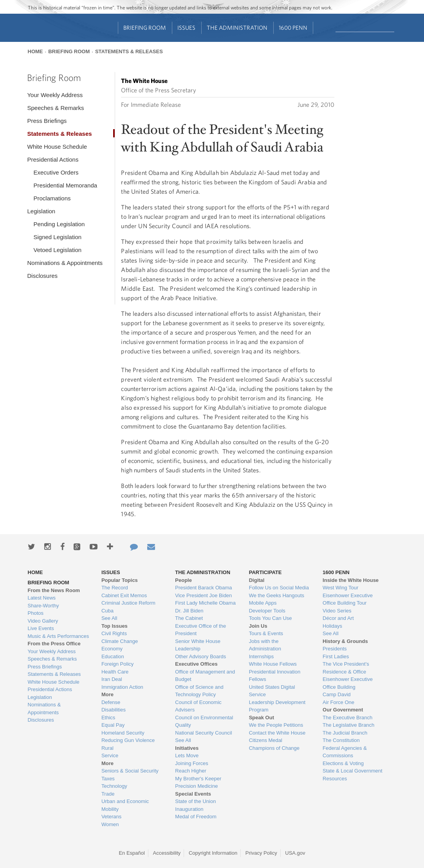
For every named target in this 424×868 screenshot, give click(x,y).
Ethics (108, 718)
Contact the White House (277, 733)
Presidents (335, 649)
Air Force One (338, 702)
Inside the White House (351, 580)
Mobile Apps (263, 603)
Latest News (42, 598)
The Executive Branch (347, 718)
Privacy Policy (261, 853)
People (183, 580)
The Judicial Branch (345, 733)
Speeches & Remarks (55, 108)
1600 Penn (293, 28)
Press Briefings (47, 121)
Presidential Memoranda (65, 185)
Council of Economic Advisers (198, 706)
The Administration (237, 28)
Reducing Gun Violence (128, 740)
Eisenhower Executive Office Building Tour (348, 599)
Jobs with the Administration (265, 645)
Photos (36, 613)
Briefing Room (145, 28)
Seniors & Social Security (130, 771)
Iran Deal (112, 679)
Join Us (258, 626)
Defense (111, 702)
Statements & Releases (129, 51)
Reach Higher (191, 771)
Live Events (41, 628)
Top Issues (115, 626)
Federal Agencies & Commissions (345, 752)
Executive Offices (196, 664)
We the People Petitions (276, 725)
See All (109, 618)
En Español (132, 853)
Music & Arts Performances (59, 636)
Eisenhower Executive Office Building (348, 683)
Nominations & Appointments (65, 263)
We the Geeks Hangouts (277, 595)
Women (110, 824)
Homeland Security (123, 733)
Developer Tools (267, 611)
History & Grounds (345, 641)
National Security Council (203, 733)
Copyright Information (213, 853)
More (107, 694)
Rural (107, 748)
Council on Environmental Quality (204, 721)
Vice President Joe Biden (203, 595)
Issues (186, 28)
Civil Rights (114, 633)
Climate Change (120, 641)
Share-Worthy (43, 606)
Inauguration (189, 809)
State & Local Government (352, 771)
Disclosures (42, 276)
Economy (112, 649)
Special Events (193, 794)
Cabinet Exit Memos (124, 595)
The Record (115, 588)
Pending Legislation (59, 224)
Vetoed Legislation (57, 250)
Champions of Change (274, 748)
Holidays (332, 626)
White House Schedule (57, 147)
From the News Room (54, 590)
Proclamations (52, 198)
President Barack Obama (203, 588)
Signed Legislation (57, 237)
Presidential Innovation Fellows (275, 676)
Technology (114, 786)
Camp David (337, 694)
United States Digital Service (272, 691)
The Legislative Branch (348, 725)
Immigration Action (122, 687)
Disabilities (114, 710)
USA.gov (295, 853)
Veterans (111, 817)
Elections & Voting (343, 763)
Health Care (115, 672)
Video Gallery (43, 621)
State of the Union (195, 801)
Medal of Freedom (196, 817)
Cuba (107, 611)
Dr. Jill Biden (189, 611)
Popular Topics (120, 580)
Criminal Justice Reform (128, 603)
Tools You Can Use (271, 618)
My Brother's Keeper (198, 779)
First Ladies (336, 656)
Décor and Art (338, 618)
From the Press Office (54, 644)
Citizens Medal (266, 740)
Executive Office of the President (200, 630)
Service (110, 755)
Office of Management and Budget (205, 676)
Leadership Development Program (277, 706)
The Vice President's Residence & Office (346, 668)
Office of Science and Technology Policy (199, 691)
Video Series (337, 611)
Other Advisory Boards (200, 656)
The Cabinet (189, 618)
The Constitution (341, 740)
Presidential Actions (53, 159)
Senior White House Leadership (198, 645)
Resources (335, 779)
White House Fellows (273, 664)
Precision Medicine (196, 786)
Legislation (41, 211)
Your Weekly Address (55, 95)
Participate (265, 572)
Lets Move (187, 755)
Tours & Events (266, 633)
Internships (262, 656)
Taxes (108, 779)
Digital (257, 580)
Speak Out (262, 718)
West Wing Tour (340, 588)
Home (35, 51)
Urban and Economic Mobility (125, 805)
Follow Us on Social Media (279, 588)
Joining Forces (192, 763)
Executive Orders (56, 172)
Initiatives (187, 748)
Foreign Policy (117, 664)
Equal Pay (113, 725)
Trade (108, 794)
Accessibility (167, 853)
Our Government (343, 710)
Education (113, 656)
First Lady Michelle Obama (205, 603)
